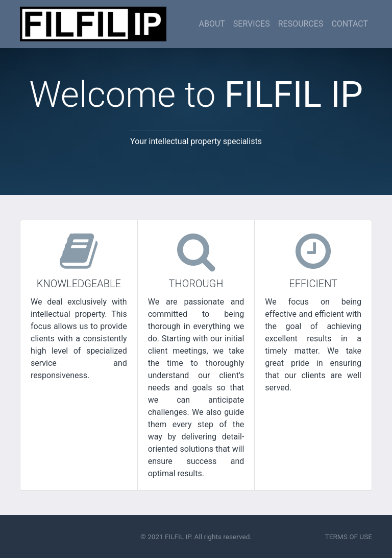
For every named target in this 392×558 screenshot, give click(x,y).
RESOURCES (301, 24)
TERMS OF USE (349, 537)
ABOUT (212, 24)
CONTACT (350, 24)
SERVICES (252, 24)
